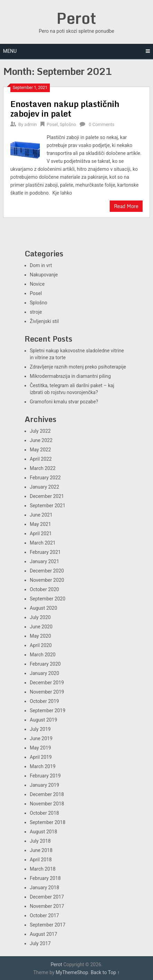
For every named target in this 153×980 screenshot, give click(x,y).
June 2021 (41, 515)
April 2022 (41, 459)
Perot (76, 18)
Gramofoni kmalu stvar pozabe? (64, 402)
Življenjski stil (44, 321)
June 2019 (41, 738)
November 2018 (47, 804)
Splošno (68, 124)
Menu (10, 51)
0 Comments (101, 124)
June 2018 (41, 850)
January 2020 (44, 673)
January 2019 (44, 785)
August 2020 (43, 608)
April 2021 (41, 533)
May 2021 (40, 524)
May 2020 (40, 636)
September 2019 (48, 710)
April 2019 (41, 757)
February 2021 (45, 552)
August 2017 (43, 934)
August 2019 (43, 720)
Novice (37, 284)
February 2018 (45, 878)
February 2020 (45, 664)
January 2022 (44, 487)
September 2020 (48, 599)
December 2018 (47, 794)
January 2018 (44, 888)
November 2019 (47, 692)
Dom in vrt (41, 265)
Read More (126, 206)
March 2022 (43, 468)
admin (30, 124)
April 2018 (41, 860)
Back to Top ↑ (105, 972)
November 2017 (47, 906)
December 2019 (47, 683)
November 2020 (47, 580)
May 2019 (40, 748)
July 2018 (40, 841)
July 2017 (40, 943)
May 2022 (40, 450)
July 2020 (40, 617)
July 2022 (40, 431)
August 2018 (43, 832)
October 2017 (44, 915)
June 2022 (41, 440)
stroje (36, 312)
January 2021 (44, 561)
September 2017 (48, 925)
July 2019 (40, 729)
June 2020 (41, 627)
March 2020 (43, 655)
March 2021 (43, 543)
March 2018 (43, 869)
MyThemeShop (72, 972)
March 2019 (43, 766)
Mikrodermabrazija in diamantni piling (70, 376)
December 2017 (47, 897)
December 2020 (47, 571)
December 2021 (47, 496)
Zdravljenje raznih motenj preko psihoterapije (78, 367)
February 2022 (45, 478)
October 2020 (44, 589)
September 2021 (48, 506)
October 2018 (44, 813)
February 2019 (45, 776)
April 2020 (41, 645)
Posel (52, 124)
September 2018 (48, 822)
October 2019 (44, 701)
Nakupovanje (44, 275)
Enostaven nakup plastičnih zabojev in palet (65, 109)
